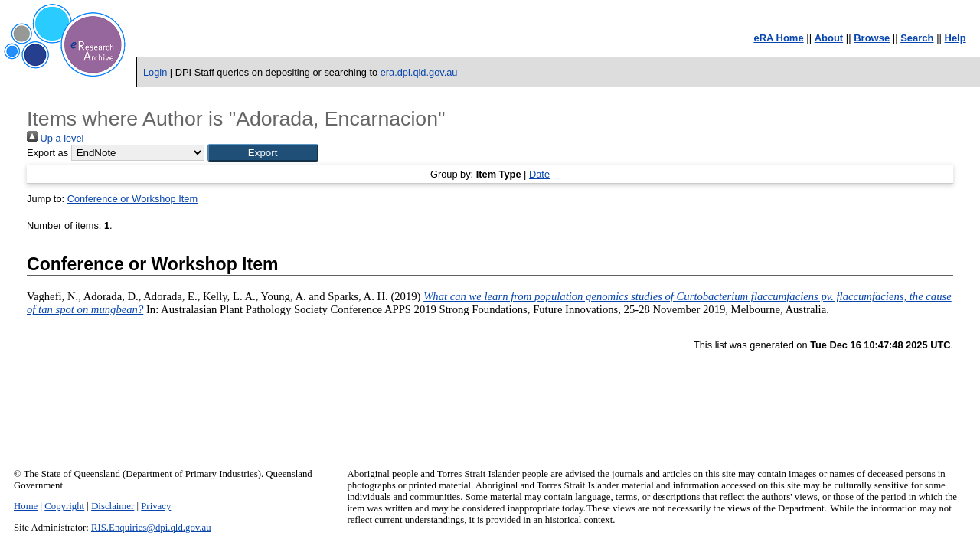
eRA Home (778, 38)
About (829, 38)
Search (917, 38)
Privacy (156, 506)
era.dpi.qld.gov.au (419, 72)
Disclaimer (113, 506)
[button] (263, 153)
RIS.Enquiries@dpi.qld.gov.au (151, 528)
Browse (872, 38)
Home (26, 506)
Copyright (64, 506)
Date (539, 174)
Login (155, 72)
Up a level (55, 138)
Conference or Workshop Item (132, 199)
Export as (47, 153)
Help (955, 38)
